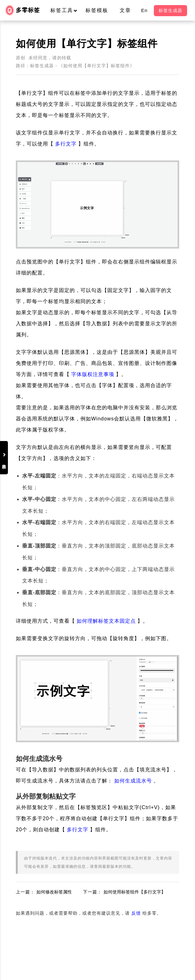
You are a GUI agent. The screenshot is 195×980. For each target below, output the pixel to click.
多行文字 (66, 144)
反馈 (136, 913)
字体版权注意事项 (93, 374)
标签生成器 (170, 10)
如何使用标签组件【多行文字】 (135, 892)
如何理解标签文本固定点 (106, 621)
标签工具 (67, 10)
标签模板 (97, 10)
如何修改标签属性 (54, 892)
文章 (125, 10)
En (144, 10)
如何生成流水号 (133, 781)
